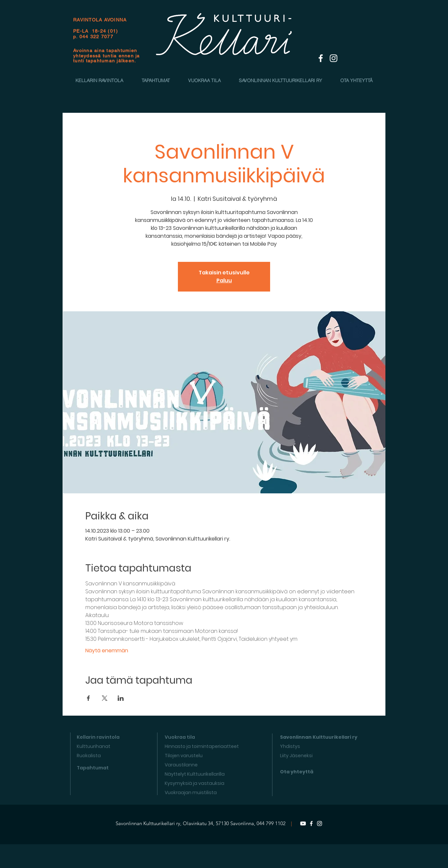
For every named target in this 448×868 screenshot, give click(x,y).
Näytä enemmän (107, 651)
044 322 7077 (96, 37)
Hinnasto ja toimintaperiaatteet (202, 746)
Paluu (224, 280)
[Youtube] (303, 823)
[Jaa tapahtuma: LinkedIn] (121, 698)
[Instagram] (320, 823)
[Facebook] (311, 823)
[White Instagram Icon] (334, 58)
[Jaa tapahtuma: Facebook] (88, 698)
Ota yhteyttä (297, 772)
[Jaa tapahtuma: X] (105, 698)
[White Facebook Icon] (321, 58)
